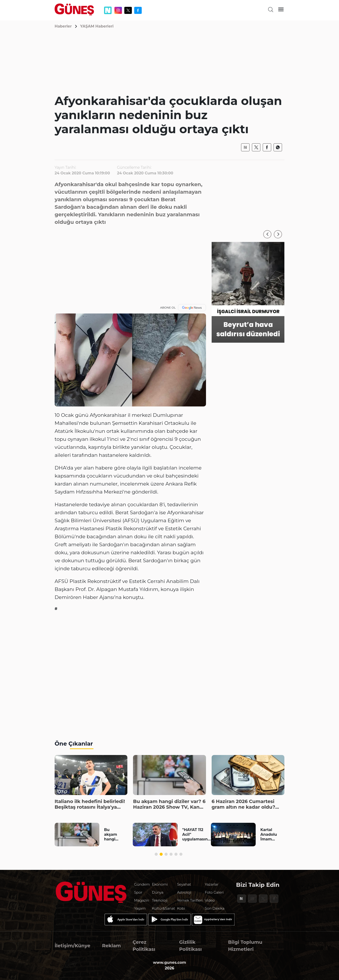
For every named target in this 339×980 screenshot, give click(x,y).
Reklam (112, 946)
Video (210, 900)
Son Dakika (215, 908)
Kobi (181, 908)
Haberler (63, 26)
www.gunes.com (170, 962)
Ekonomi (160, 884)
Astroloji (184, 892)
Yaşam (140, 908)
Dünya (158, 892)
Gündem (142, 884)
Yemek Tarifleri (190, 900)
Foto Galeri (214, 892)
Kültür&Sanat (164, 908)
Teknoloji (160, 900)
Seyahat (184, 884)
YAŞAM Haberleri (97, 26)
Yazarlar (212, 884)
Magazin (142, 900)
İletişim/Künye (73, 946)
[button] (267, 234)
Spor (138, 892)
